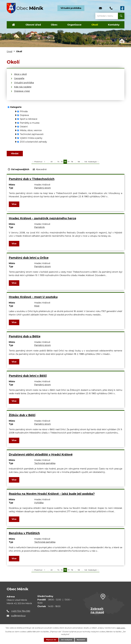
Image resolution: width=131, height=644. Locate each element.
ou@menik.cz (18, 618)
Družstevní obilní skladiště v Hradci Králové (41, 457)
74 (58, 164)
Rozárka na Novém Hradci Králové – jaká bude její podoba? (52, 496)
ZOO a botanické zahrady (33, 142)
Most (37, 308)
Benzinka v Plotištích (24, 535)
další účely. (121, 628)
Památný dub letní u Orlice (29, 260)
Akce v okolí (20, 74)
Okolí (95, 25)
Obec (54, 25)
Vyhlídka (39, 505)
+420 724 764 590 (21, 613)
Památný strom (43, 190)
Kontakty (114, 25)
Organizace (74, 25)
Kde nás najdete (23, 87)
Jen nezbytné (67, 640)
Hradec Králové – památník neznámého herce (42, 220)
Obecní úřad (33, 25)
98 (79, 164)
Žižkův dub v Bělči (22, 417)
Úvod (14, 25)
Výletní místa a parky (31, 138)
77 (69, 164)
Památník (39, 229)
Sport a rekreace (29, 119)
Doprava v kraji (22, 91)
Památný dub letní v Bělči (28, 378)
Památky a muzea (30, 123)
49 (51, 164)
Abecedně (41, 172)
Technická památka (45, 466)
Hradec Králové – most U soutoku (33, 299)
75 (62, 164)
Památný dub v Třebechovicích (32, 181)
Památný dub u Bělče (25, 339)
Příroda (24, 111)
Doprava (24, 115)
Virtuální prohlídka (71, 8)
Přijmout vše (50, 640)
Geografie (19, 78)
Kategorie (16, 107)
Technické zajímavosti (32, 134)
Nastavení (82, 640)
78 (72, 164)
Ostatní (24, 127)
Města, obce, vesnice (31, 130)
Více (14, 207)
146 (86, 164)
